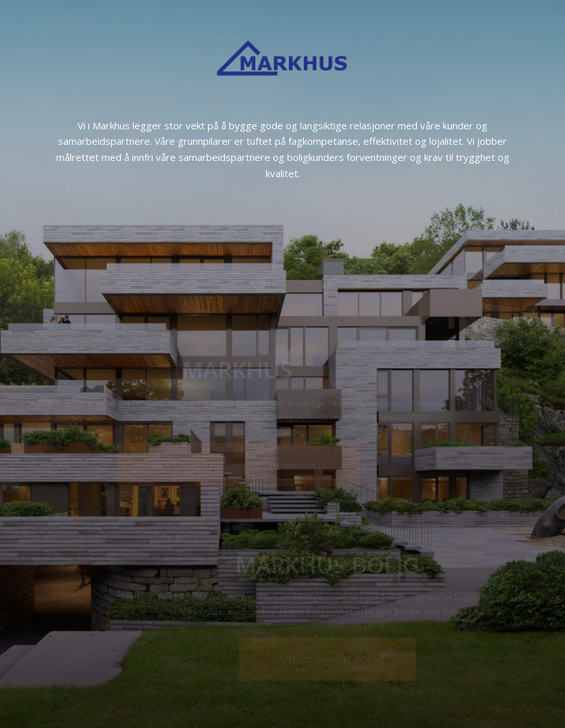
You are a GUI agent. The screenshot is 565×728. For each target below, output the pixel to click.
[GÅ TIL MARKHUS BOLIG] (290, 659)
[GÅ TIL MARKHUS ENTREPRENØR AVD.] (283, 465)
